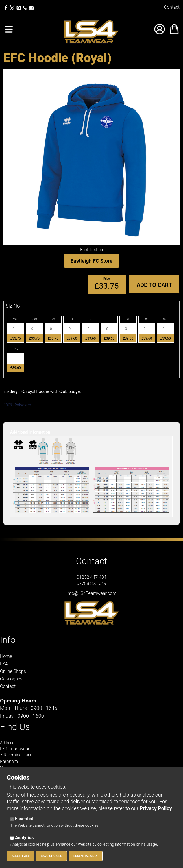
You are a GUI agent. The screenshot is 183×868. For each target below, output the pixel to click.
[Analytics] (12, 838)
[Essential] (12, 819)
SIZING (13, 306)
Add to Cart (154, 285)
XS (53, 319)
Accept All (20, 856)
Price (107, 279)
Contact (172, 7)
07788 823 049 (91, 583)
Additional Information (30, 432)
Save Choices (51, 856)
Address (7, 743)
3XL (166, 319)
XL (128, 319)
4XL (16, 349)
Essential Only (86, 856)
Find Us (15, 727)
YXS (16, 319)
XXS (34, 319)
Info (8, 640)
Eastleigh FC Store (91, 261)
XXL (147, 319)
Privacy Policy (156, 808)
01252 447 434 (91, 577)
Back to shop (91, 250)
